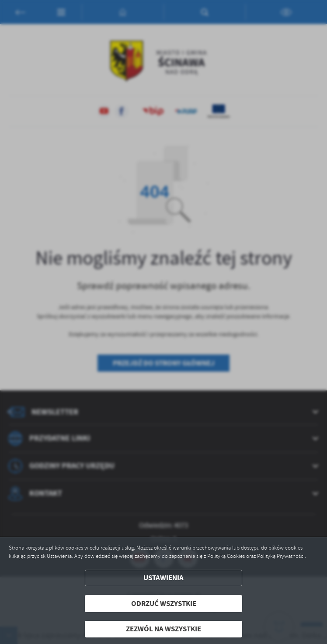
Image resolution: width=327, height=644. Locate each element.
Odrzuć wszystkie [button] (164, 604)
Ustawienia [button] (163, 578)
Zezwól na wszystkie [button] (163, 629)
